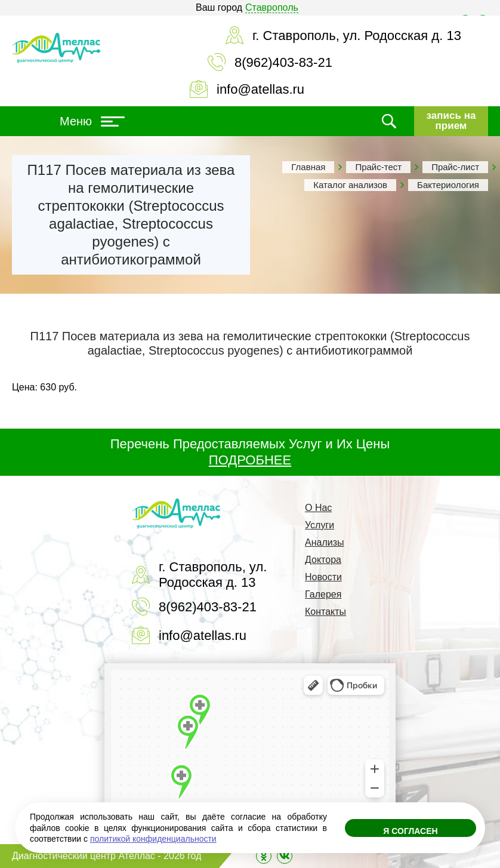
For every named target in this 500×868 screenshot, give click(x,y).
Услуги (320, 525)
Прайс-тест (378, 167)
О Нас (318, 508)
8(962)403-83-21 (283, 62)
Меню (92, 121)
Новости (323, 577)
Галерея (323, 594)
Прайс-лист (455, 167)
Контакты (325, 612)
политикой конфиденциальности (153, 839)
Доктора (323, 560)
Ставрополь (272, 7)
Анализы (325, 542)
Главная (308, 167)
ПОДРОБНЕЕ (250, 460)
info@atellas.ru (260, 89)
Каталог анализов (350, 185)
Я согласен (410, 831)
